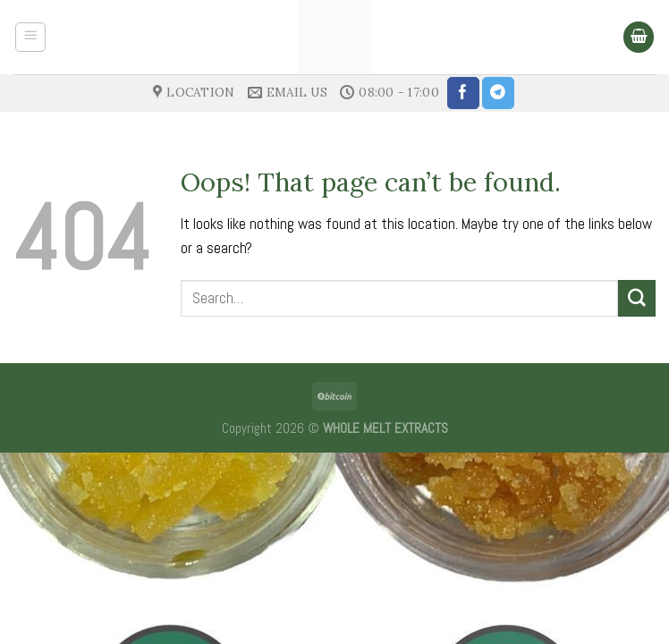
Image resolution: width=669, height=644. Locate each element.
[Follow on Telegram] (498, 93)
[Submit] (637, 298)
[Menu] (31, 38)
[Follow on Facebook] (463, 93)
